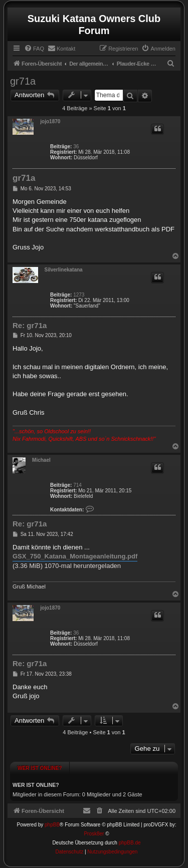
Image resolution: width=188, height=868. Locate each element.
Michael (41, 460)
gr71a (23, 81)
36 (76, 147)
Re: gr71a (30, 325)
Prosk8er (94, 834)
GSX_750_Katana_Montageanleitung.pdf (75, 556)
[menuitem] (34, 49)
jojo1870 (50, 121)
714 (77, 485)
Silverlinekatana (64, 270)
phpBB (52, 825)
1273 (79, 295)
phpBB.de (130, 843)
